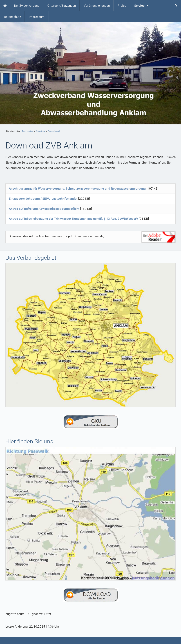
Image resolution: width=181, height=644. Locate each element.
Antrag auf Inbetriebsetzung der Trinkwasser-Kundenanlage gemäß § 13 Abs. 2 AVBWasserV (73, 219)
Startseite (27, 132)
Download (54, 132)
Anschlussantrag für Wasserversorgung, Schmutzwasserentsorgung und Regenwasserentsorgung (77, 189)
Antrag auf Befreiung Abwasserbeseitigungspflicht (44, 209)
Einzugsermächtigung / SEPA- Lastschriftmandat (43, 199)
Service (40, 132)
